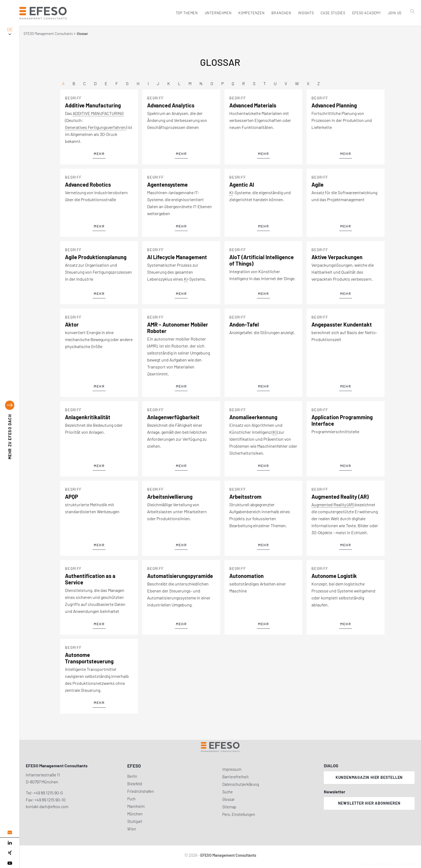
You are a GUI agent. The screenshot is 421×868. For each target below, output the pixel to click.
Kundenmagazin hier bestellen (369, 777)
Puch (131, 799)
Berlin (132, 776)
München (135, 814)
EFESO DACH (10, 437)
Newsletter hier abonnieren (369, 803)
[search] (413, 24)
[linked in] (10, 843)
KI (231, 192)
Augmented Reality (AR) (333, 504)
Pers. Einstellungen (239, 814)
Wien (132, 829)
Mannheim (136, 806)
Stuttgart (135, 821)
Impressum (232, 769)
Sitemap (229, 807)
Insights (305, 13)
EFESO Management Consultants (48, 34)
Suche (228, 792)
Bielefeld (135, 784)
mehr (99, 154)
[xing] (10, 853)
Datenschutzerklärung (241, 784)
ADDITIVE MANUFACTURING (98, 113)
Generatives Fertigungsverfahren (95, 127)
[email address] (10, 832)
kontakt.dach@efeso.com (47, 807)
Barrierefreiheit (235, 777)
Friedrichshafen (141, 791)
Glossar (228, 799)
